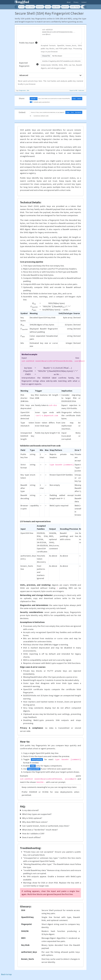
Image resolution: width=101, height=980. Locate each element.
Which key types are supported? (37, 814)
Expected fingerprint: (29, 64)
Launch (79, 98)
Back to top (6, 974)
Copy (74, 98)
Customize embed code (41, 116)
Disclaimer (78, 112)
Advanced (50, 75)
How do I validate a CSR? (33, 834)
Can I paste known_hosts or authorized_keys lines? (46, 826)
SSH (28, 90)
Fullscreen (81, 90)
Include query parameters (42, 102)
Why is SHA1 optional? (32, 818)
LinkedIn (33, 99)
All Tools (21, 7)
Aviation (48, 7)
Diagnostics (23, 90)
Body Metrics (56, 7)
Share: (22, 98)
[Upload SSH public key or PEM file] (61, 56)
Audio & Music (30, 7)
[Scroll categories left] (16, 7)
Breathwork (65, 7)
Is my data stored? (31, 810)
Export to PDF (74, 90)
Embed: (22, 112)
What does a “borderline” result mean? (40, 830)
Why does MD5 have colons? (35, 822)
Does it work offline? (32, 837)
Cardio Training (75, 7)
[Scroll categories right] (85, 7)
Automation (40, 7)
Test (72, 112)
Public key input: (28, 43)
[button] (36, 43)
